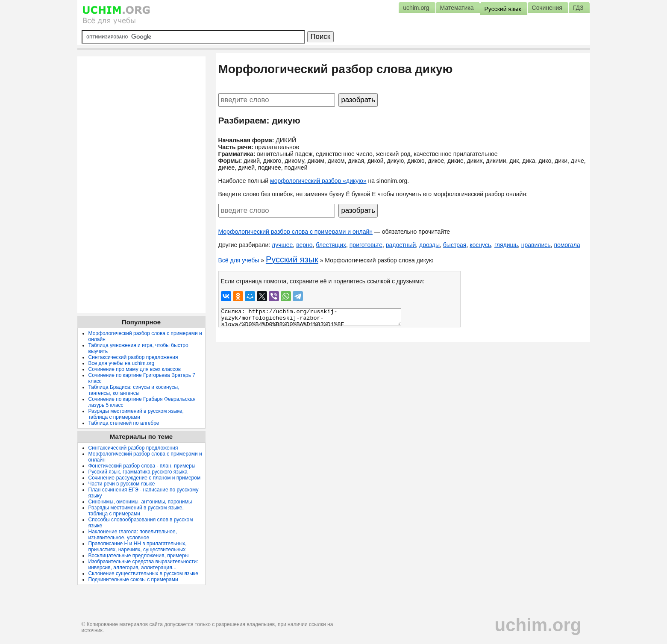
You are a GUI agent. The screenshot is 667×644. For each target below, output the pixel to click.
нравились (536, 245)
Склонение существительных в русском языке (143, 573)
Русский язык (292, 259)
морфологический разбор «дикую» (318, 181)
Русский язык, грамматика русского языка (138, 472)
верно (304, 245)
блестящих (331, 245)
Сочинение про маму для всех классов (135, 369)
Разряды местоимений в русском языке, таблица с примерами (136, 414)
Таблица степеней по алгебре (124, 423)
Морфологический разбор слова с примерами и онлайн (296, 232)
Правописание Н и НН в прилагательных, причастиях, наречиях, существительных (138, 547)
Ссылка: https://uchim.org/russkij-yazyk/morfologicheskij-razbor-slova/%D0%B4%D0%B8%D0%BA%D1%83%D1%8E (311, 317)
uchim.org (538, 625)
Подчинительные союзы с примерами (133, 579)
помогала (567, 245)
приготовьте (366, 245)
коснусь (480, 245)
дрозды (429, 245)
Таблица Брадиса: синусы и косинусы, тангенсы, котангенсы (134, 390)
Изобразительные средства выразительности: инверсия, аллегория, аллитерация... (143, 565)
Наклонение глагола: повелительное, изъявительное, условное (133, 535)
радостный (401, 245)
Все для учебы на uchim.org (122, 363)
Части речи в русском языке (122, 484)
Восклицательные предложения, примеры (139, 556)
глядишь (506, 245)
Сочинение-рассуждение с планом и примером (145, 478)
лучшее (282, 245)
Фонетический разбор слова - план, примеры (142, 466)
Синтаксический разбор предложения (133, 357)
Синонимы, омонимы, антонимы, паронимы (140, 502)
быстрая (455, 245)
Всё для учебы (239, 260)
